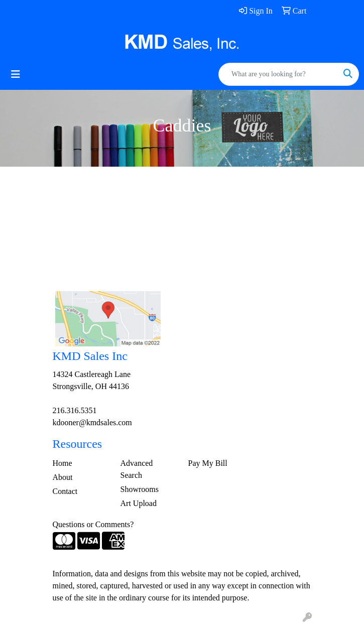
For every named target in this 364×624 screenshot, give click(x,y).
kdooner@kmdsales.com (92, 422)
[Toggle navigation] (16, 74)
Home (63, 463)
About (63, 477)
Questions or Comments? (93, 524)
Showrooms (140, 489)
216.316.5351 (75, 410)
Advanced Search (137, 469)
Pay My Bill (208, 463)
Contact (65, 491)
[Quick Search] (278, 74)
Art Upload (139, 503)
